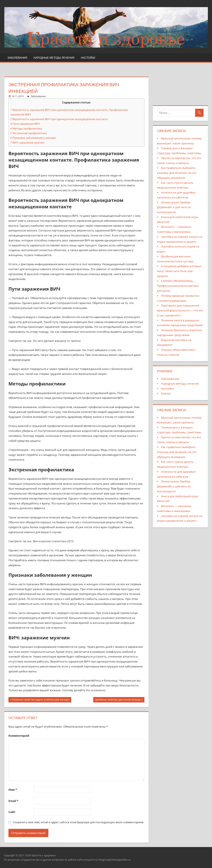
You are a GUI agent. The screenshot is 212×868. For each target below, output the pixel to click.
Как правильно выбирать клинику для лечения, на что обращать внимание (177, 173)
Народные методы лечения (54, 58)
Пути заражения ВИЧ (25, 124)
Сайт (12, 812)
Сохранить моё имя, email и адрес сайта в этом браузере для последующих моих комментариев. (78, 822)
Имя (13, 790)
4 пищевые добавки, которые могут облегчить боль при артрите (179, 271)
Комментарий (19, 736)
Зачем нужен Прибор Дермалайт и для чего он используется (174, 207)
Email (13, 801)
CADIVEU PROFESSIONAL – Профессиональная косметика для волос (178, 286)
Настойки (88, 58)
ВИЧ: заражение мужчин (27, 143)
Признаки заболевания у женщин (33, 138)
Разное (166, 393)
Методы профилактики (26, 129)
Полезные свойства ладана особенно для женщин (41, 700)
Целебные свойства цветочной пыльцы (118, 700)
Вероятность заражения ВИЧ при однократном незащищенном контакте (59, 119)
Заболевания (17, 58)
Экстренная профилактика (28, 133)
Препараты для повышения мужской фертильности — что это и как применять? (180, 310)
